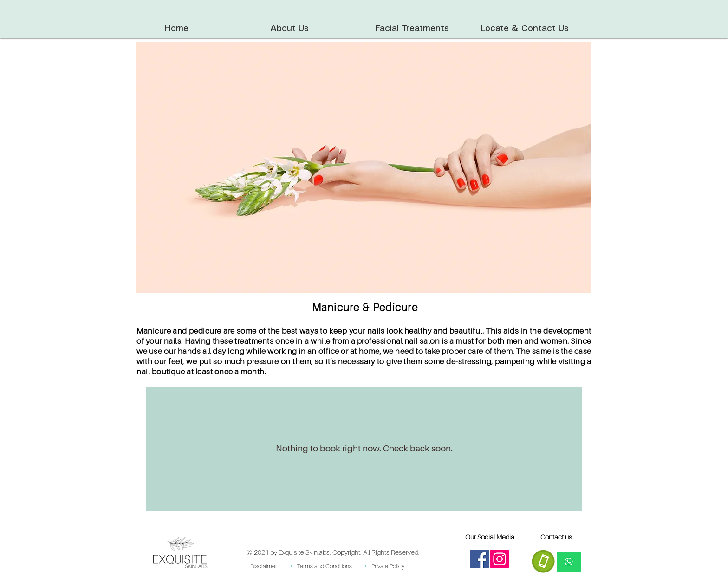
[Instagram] (500, 559)
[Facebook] (480, 559)
